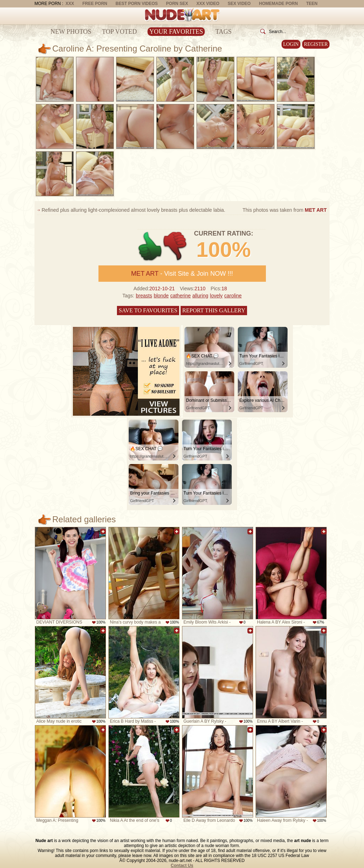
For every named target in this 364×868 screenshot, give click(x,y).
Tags (224, 32)
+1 (150, 246)
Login (291, 44)
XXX (70, 4)
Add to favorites (103, 532)
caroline (233, 296)
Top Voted (119, 32)
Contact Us (182, 866)
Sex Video (239, 4)
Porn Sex (177, 4)
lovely (216, 296)
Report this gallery (214, 310)
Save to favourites (148, 310)
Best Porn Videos (137, 4)
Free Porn (95, 4)
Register (316, 44)
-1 (175, 246)
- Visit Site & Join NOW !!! (182, 274)
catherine (181, 296)
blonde (161, 296)
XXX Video (208, 4)
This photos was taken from (285, 210)
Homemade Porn (279, 4)
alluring (200, 296)
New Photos (71, 32)
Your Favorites (176, 32)
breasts (144, 296)
